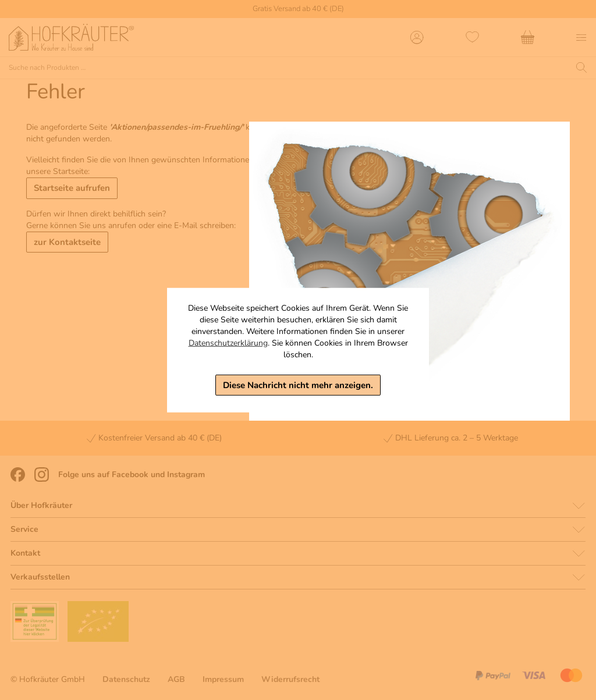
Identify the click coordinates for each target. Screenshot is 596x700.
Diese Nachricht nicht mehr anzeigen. (298, 385)
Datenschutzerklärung (228, 342)
